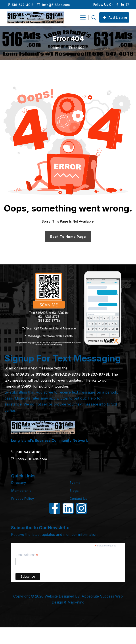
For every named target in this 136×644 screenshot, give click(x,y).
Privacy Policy (23, 499)
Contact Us (78, 499)
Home (57, 48)
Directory (19, 483)
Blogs (74, 491)
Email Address (27, 555)
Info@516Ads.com (56, 5)
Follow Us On (103, 5)
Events (75, 483)
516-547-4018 (23, 5)
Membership (21, 491)
